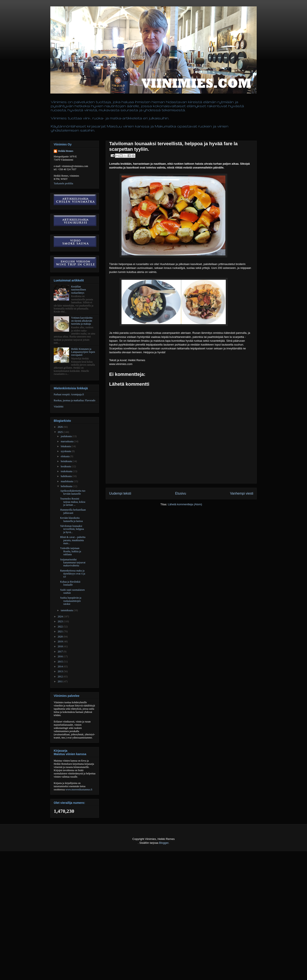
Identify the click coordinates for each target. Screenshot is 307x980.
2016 (61, 656)
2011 (61, 681)
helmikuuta (67, 486)
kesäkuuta (66, 466)
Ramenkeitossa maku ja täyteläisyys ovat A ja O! (73, 574)
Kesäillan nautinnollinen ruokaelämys (79, 290)
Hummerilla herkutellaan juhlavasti (73, 511)
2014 (61, 667)
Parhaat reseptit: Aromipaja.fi (69, 394)
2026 (61, 427)
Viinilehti (59, 407)
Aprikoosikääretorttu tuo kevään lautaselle (73, 492)
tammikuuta (67, 610)
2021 (61, 631)
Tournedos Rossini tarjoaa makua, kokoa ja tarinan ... (73, 502)
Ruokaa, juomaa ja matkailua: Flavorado (75, 400)
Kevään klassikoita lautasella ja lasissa (71, 519)
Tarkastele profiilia (63, 183)
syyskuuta (66, 451)
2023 (61, 621)
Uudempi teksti (120, 493)
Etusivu (181, 493)
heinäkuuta (67, 461)
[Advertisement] (78, 970)
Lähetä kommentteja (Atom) (185, 504)
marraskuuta (67, 441)
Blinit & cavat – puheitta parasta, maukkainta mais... (73, 540)
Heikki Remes (66, 151)
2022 (61, 627)
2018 (61, 646)
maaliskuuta (67, 481)
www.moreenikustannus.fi (79, 790)
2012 (61, 677)
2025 (61, 432)
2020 (61, 637)
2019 (61, 642)
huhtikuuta (67, 476)
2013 (61, 671)
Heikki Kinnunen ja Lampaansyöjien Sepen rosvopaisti (83, 352)
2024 (61, 617)
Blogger (164, 843)
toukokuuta (67, 471)
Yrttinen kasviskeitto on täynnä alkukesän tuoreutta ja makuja (82, 321)
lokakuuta (66, 446)
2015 (61, 662)
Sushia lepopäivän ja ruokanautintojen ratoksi (71, 601)
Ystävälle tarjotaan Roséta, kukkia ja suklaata (71, 551)
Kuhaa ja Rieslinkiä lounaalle (70, 583)
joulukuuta (67, 436)
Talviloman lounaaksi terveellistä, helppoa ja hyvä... (72, 529)
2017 (61, 652)
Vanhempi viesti (242, 493)
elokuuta (65, 456)
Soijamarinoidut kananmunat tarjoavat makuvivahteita (73, 563)
